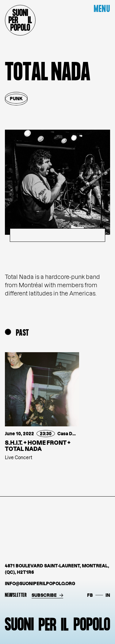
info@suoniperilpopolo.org (40, 583)
